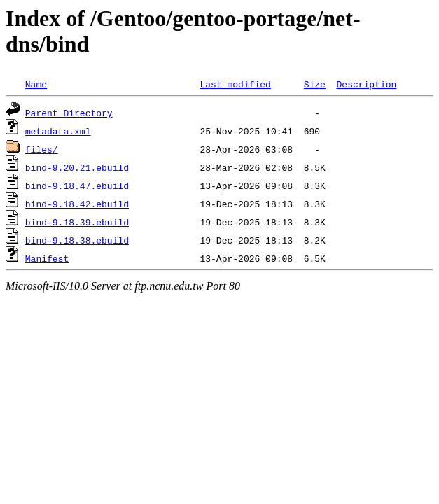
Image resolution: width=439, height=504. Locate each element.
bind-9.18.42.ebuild (77, 204)
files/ (42, 149)
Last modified (235, 84)
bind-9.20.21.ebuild (77, 167)
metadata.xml (58, 131)
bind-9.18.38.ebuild (77, 240)
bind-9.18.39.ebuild (77, 222)
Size (315, 84)
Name (36, 84)
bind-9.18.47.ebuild (77, 185)
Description (366, 84)
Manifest (47, 258)
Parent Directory (69, 113)
